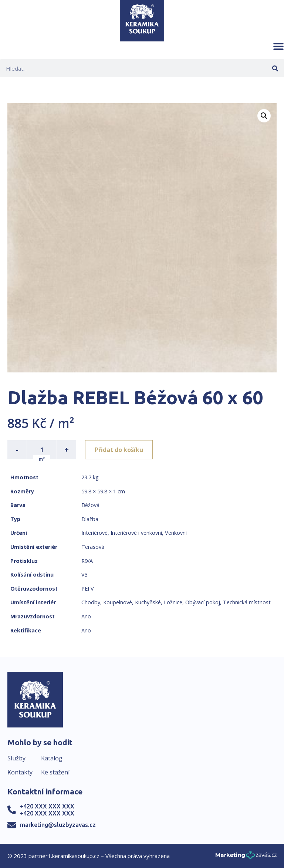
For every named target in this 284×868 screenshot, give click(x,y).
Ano (86, 616)
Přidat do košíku (119, 450)
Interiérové (94, 533)
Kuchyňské (148, 602)
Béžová (90, 505)
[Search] (275, 68)
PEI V (88, 589)
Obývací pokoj (203, 602)
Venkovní (176, 533)
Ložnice (173, 602)
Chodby (91, 602)
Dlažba (90, 519)
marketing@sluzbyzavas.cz (58, 825)
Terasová (93, 547)
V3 (84, 575)
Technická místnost (247, 602)
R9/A (87, 561)
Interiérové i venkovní (136, 533)
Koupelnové (118, 602)
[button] (278, 46)
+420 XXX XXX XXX (47, 806)
